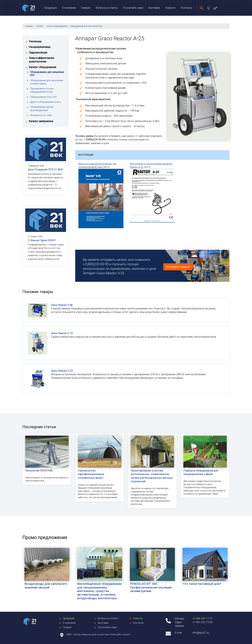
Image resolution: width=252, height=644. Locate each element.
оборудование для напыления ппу (86, 26)
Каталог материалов (41, 121)
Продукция (50, 8)
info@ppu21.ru (201, 633)
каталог (40, 26)
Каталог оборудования (42, 67)
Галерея (86, 8)
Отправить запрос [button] (178, 267)
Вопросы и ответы (107, 8)
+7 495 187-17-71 (203, 619)
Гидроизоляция (38, 53)
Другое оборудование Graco (46, 102)
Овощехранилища (40, 47)
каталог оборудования (57, 26)
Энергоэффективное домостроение (41, 60)
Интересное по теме (41, 115)
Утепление (35, 41)
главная (29, 26)
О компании (69, 8)
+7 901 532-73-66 (203, 622)
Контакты (186, 8)
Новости (170, 8)
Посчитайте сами (133, 8)
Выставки (154, 8)
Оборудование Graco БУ (43, 97)
